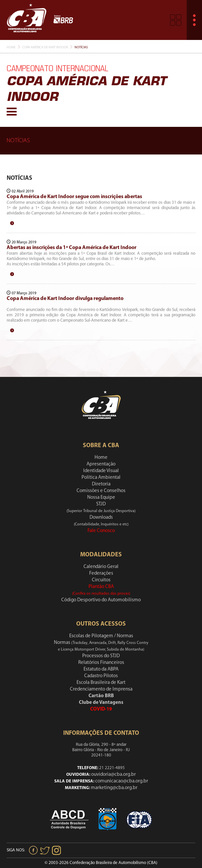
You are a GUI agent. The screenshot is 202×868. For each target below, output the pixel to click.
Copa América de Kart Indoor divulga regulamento (65, 299)
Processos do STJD (101, 656)
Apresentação (101, 464)
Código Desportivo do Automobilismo (101, 600)
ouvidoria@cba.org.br (113, 775)
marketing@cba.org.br (114, 788)
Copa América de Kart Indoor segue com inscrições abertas (74, 197)
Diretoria (101, 484)
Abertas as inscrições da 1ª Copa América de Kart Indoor (72, 248)
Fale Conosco (101, 531)
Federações (101, 574)
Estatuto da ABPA (101, 669)
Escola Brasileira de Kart (101, 683)
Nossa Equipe (101, 498)
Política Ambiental (101, 478)
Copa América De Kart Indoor (45, 47)
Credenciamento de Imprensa (101, 689)
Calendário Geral (101, 567)
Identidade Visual (101, 471)
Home (11, 47)
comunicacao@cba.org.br (122, 781)
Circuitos (101, 580)
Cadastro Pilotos (101, 676)
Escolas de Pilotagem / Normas (101, 636)
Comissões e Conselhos (101, 491)
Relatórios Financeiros (101, 663)
